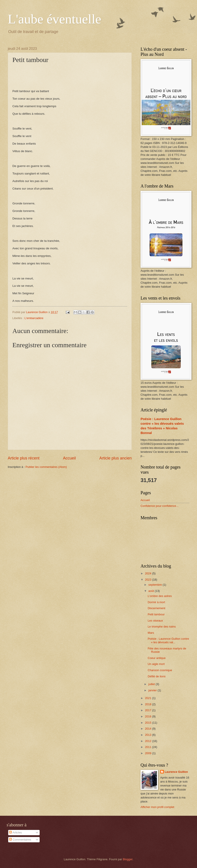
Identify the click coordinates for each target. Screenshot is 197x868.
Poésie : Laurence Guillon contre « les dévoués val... (168, 640)
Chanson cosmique (160, 670)
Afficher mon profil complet (157, 807)
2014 (149, 729)
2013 (149, 735)
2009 (149, 753)
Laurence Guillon (176, 772)
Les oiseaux (155, 621)
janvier (153, 690)
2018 (149, 704)
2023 (149, 580)
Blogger (128, 859)
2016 (149, 716)
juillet (152, 684)
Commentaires (20, 840)
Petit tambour (156, 614)
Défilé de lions (157, 676)
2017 (149, 710)
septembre (155, 585)
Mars (151, 633)
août (152, 591)
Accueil (69, 458)
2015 (149, 723)
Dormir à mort (156, 602)
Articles (15, 832)
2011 (149, 747)
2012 (149, 741)
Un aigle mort (156, 664)
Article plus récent (24, 458)
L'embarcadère (34, 318)
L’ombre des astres (160, 596)
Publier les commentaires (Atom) (46, 467)
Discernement (156, 608)
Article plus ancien (116, 458)
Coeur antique (157, 658)
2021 (149, 698)
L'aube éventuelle (54, 19)
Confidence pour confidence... (159, 506)
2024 (149, 573)
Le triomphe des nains (162, 627)
